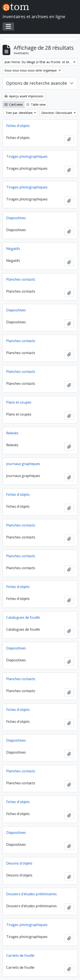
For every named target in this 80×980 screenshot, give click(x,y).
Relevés (12, 433)
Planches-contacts (21, 279)
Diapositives (16, 218)
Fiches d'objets (18, 126)
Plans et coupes (19, 402)
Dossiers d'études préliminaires (31, 894)
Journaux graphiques (23, 464)
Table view (36, 104)
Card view (14, 104)
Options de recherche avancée (37, 83)
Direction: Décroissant (57, 113)
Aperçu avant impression (24, 96)
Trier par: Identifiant (20, 113)
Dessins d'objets (19, 863)
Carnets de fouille (20, 955)
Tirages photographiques (27, 156)
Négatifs (13, 249)
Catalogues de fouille (23, 617)
